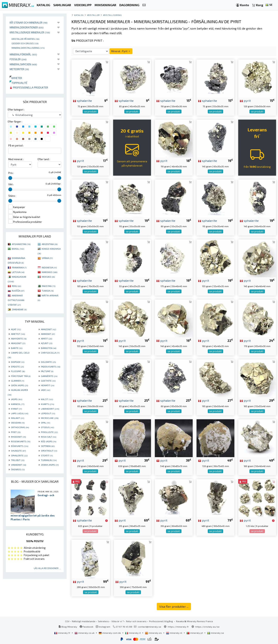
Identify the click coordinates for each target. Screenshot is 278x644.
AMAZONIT (48, 329)
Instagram (103, 627)
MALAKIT (18, 418)
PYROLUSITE (49, 432)
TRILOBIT (18, 460)
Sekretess (103, 621)
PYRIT (16, 432)
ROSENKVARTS (21, 441)
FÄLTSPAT (47, 371)
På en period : (16, 145)
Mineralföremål (23, 54)
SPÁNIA (47, 258)
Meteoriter (19, 69)
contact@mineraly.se (150, 627)
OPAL (45, 423)
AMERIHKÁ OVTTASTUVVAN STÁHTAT (16, 300)
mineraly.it (133, 633)
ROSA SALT (49, 437)
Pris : (11, 173)
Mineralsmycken (23, 64)
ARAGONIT (18, 343)
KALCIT (47, 399)
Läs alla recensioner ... (47, 568)
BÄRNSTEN (49, 348)
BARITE (17, 348)
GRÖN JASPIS (19, 385)
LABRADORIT (50, 409)
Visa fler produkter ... (174, 606)
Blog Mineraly (68, 627)
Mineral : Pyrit (121, 51)
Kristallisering (112, 15)
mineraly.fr (63, 633)
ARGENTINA (50, 244)
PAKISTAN (49, 286)
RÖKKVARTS (20, 446)
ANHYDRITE (19, 339)
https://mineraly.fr (178, 627)
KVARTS (47, 404)
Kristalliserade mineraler (30, 32)
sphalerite (82, 100)
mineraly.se (216, 633)
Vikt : (11, 184)
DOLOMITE (48, 362)
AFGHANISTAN (21, 244)
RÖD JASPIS (49, 441)
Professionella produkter (29, 87)
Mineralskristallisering (28, 48)
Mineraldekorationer (27, 27)
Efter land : (44, 159)
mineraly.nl (174, 633)
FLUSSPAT (18, 371)
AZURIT (47, 343)
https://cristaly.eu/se (207, 627)
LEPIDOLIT (48, 413)
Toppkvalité (18, 83)
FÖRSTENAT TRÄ (21, 376)
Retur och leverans (136, 621)
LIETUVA (18, 272)
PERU (16, 286)
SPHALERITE (19, 455)
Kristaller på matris (25, 39)
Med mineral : (16, 159)
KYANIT (16, 409)
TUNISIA (48, 291)
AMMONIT (48, 334)
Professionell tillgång (161, 621)
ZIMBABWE (19, 309)
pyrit (245, 100)
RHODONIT (18, 437)
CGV (67, 621)
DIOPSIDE (18, 362)
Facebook (86, 627)
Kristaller (93, 15)
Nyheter (16, 78)
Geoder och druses (25, 43)
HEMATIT (48, 385)
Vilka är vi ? (117, 621)
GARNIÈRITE (49, 376)
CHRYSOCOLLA (50, 353)
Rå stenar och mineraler (29, 23)
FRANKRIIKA (19, 267)
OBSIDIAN (18, 423)
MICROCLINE (50, 418)
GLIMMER (18, 381)
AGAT (16, 329)
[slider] (10, 178)
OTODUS (47, 427)
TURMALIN (49, 460)
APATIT (47, 339)
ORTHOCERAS (20, 427)
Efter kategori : (16, 110)
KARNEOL (18, 404)
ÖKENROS (18, 469)
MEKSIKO (48, 277)
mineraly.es (154, 633)
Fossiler (18, 59)
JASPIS (17, 399)
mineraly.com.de (110, 633)
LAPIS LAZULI (20, 413)
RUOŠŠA (18, 291)
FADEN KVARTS (51, 367)
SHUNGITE (18, 451)
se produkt (90, 111)
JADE (46, 390)
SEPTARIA (48, 446)
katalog (79, 15)
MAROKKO (50, 272)
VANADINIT (19, 465)
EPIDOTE (17, 367)
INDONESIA (49, 267)
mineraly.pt (195, 633)
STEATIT (47, 455)
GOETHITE (48, 381)
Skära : (12, 196)
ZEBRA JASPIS (50, 465)
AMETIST (18, 334)
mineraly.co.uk (85, 633)
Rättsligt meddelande (84, 621)
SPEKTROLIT (49, 451)
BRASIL (18, 249)
